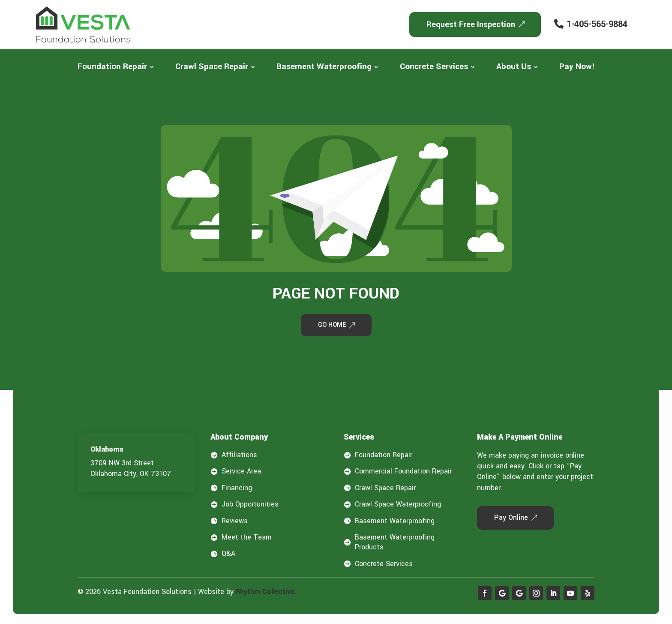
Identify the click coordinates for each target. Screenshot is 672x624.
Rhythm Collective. (266, 593)
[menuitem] (116, 67)
